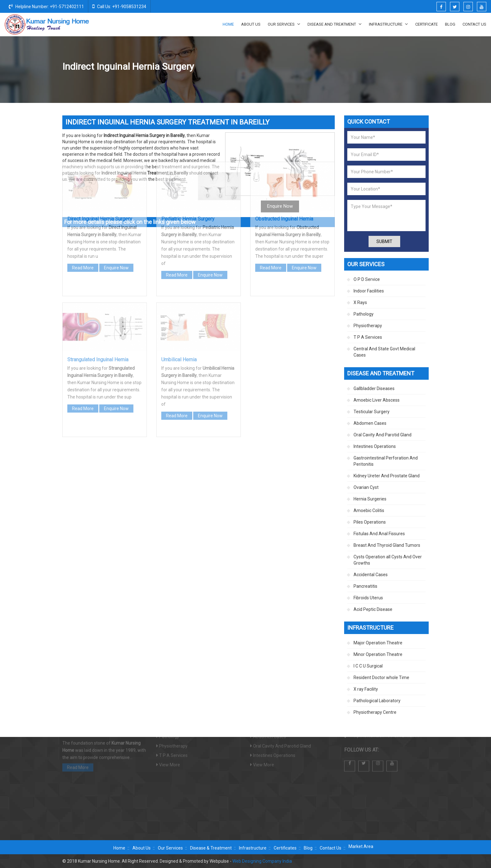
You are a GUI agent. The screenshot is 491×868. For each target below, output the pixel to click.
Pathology (364, 314)
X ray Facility (366, 689)
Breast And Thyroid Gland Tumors (387, 545)
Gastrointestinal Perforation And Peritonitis (386, 461)
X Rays (360, 302)
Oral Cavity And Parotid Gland (382, 435)
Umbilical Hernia (179, 294)
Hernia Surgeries (348, 67)
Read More (83, 202)
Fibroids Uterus (368, 598)
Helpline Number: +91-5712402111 (46, 6)
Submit (384, 241)
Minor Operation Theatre (378, 654)
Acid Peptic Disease (373, 609)
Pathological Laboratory (377, 701)
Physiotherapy (368, 326)
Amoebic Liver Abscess (377, 400)
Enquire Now (116, 202)
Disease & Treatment (211, 848)
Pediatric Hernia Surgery (188, 153)
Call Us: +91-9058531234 (119, 6)
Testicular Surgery (372, 412)
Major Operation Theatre (378, 643)
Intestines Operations (375, 446)
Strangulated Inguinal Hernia (98, 294)
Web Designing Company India (262, 861)
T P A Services (368, 337)
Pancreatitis (365, 586)
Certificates (285, 848)
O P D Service (367, 279)
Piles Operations (370, 522)
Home (228, 24)
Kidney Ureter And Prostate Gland (387, 476)
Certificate (426, 24)
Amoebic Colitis (369, 510)
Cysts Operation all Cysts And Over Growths (388, 560)
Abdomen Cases (370, 423)
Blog (450, 24)
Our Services (284, 24)
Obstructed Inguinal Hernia (284, 153)
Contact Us (474, 24)
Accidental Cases (371, 575)
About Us (251, 24)
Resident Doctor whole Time (381, 678)
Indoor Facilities (369, 291)
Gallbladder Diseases (374, 388)
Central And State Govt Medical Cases (384, 352)
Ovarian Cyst (366, 487)
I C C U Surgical (368, 666)
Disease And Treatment (335, 24)
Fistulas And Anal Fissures (379, 534)
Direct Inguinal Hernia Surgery (100, 153)
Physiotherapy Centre (375, 712)
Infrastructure (388, 24)
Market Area (361, 846)
